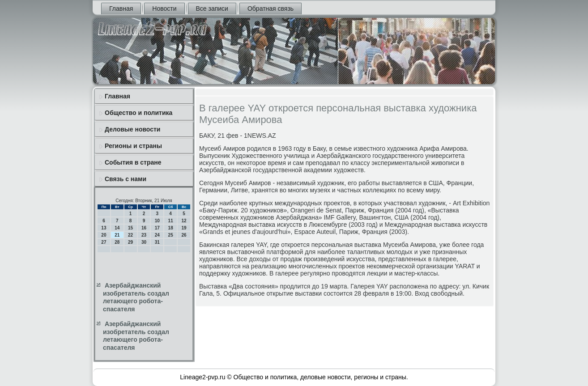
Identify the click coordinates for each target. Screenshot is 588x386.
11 (171, 221)
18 (171, 228)
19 (184, 228)
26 (184, 235)
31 (157, 242)
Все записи (212, 8)
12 (184, 221)
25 (171, 235)
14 (117, 228)
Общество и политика (138, 113)
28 (117, 242)
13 (104, 228)
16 (144, 228)
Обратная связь (271, 8)
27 (104, 242)
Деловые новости (132, 129)
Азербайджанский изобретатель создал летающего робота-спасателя (136, 297)
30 (144, 242)
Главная (121, 8)
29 (130, 242)
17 (157, 228)
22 (130, 235)
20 (104, 235)
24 (157, 235)
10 (157, 221)
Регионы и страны (133, 146)
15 (130, 228)
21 (117, 235)
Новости (164, 8)
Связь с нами (126, 179)
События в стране (133, 162)
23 (144, 235)
